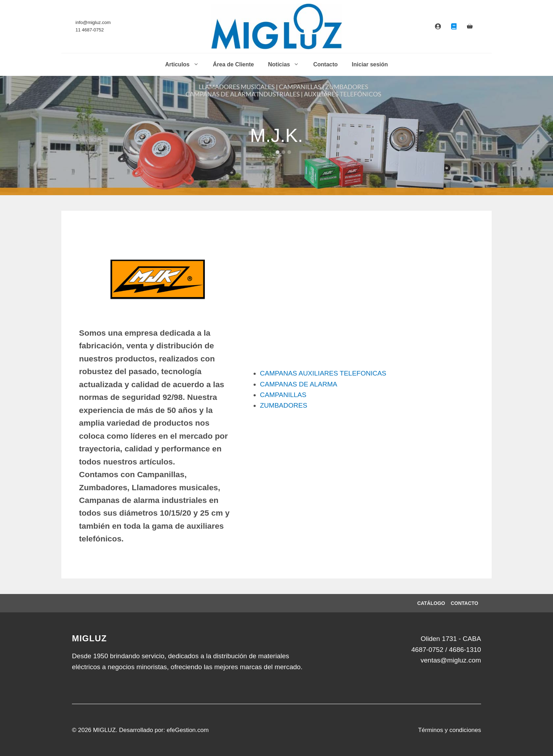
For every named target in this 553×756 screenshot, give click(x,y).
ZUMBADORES (284, 405)
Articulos (185, 65)
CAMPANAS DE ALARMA (299, 384)
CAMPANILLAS (283, 395)
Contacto (325, 64)
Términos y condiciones (449, 730)
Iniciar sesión (370, 64)
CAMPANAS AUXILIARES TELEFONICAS (323, 373)
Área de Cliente (233, 64)
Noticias (287, 65)
